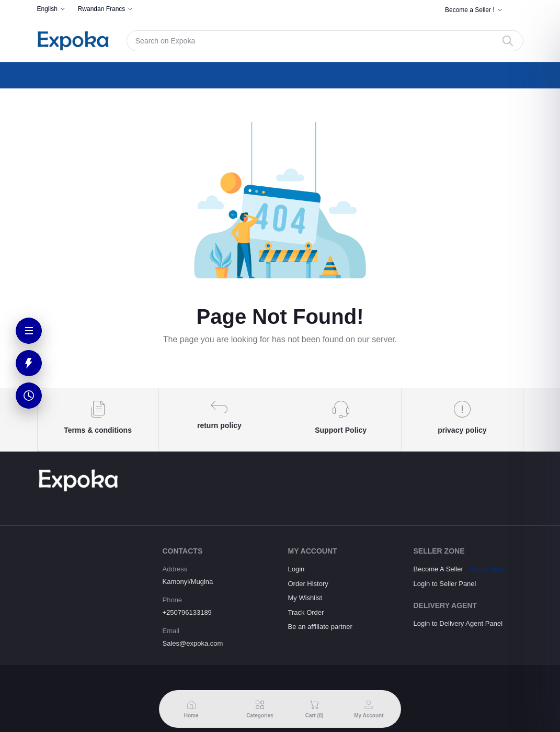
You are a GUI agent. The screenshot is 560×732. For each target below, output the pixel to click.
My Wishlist (305, 598)
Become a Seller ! (470, 10)
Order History (308, 584)
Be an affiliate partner (320, 627)
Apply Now (487, 569)
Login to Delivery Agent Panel (458, 623)
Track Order (306, 612)
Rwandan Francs (102, 9)
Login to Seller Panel (445, 584)
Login (296, 569)
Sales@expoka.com (193, 643)
